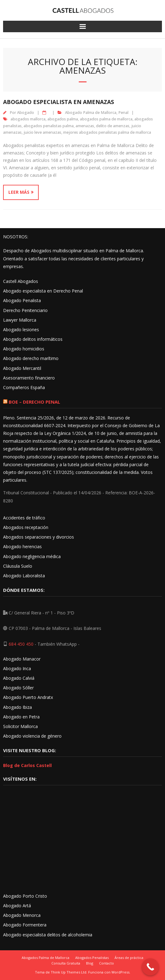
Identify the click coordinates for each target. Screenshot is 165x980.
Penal (123, 113)
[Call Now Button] (150, 967)
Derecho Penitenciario (25, 310)
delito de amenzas (113, 126)
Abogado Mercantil (22, 368)
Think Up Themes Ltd (69, 972)
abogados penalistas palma (49, 126)
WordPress (120, 972)
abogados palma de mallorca (106, 119)
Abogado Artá (17, 906)
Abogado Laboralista (24, 576)
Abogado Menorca (22, 915)
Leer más (19, 192)
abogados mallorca (28, 119)
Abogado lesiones (21, 330)
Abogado (26, 113)
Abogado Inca (17, 668)
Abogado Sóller (18, 688)
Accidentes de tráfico (24, 518)
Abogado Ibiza (17, 707)
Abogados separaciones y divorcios (39, 537)
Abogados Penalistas (92, 958)
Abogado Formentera (25, 925)
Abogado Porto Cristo (25, 896)
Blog (90, 963)
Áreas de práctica (129, 958)
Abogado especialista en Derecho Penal (43, 291)
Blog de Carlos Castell (27, 765)
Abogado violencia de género (32, 736)
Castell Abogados (21, 281)
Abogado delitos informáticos (33, 339)
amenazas (85, 126)
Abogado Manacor (22, 659)
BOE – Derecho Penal (34, 402)
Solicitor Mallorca (20, 726)
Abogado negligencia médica (32, 556)
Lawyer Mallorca (20, 320)
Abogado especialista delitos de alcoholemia (48, 935)
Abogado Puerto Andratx (29, 697)
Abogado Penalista (22, 300)
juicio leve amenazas (42, 132)
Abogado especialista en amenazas (59, 102)
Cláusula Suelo (18, 566)
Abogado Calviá (19, 678)
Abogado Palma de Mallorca (91, 113)
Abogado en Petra (21, 717)
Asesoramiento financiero (29, 378)
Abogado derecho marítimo (31, 358)
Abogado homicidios (24, 349)
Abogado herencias (22, 546)
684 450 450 (21, 644)
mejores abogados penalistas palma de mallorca (107, 132)
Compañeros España (24, 387)
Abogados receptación (26, 527)
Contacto (106, 963)
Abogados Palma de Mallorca (46, 958)
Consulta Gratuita (66, 963)
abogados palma (63, 119)
